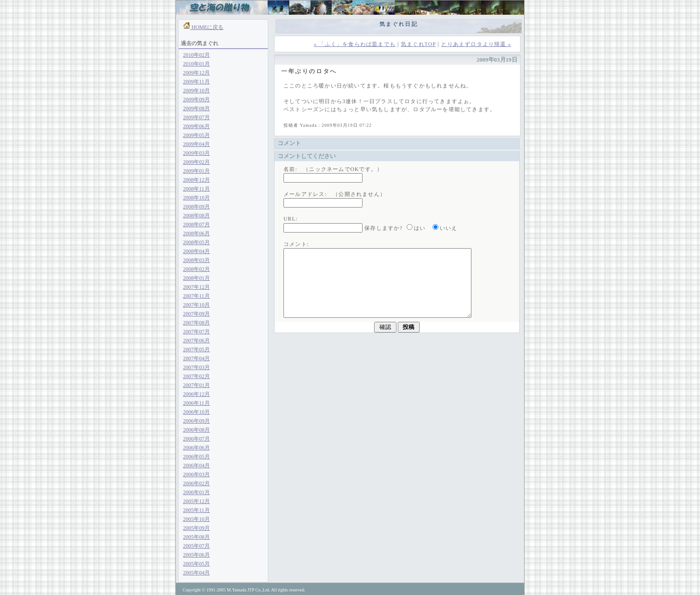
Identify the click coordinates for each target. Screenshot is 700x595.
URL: (291, 219)
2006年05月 (196, 457)
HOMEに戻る (207, 27)
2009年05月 (196, 135)
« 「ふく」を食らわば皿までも (355, 44)
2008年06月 (196, 233)
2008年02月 (196, 269)
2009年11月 (196, 82)
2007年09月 (196, 314)
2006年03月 (196, 474)
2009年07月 (196, 117)
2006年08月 (196, 430)
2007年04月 (196, 358)
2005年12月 (196, 501)
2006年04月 (196, 466)
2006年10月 (196, 412)
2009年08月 (196, 108)
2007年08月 (196, 323)
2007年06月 (196, 341)
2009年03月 (196, 153)
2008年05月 (196, 242)
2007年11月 (196, 296)
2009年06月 (196, 126)
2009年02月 (196, 162)
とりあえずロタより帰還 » (476, 44)
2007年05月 (196, 350)
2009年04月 (196, 144)
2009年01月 (196, 171)
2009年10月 (196, 91)
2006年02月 (196, 483)
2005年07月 (196, 546)
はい (420, 228)
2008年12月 (196, 180)
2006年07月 (196, 439)
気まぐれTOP (418, 44)
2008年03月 (196, 260)
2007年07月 (196, 332)
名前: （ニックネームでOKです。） (333, 169)
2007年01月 (196, 385)
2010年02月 (196, 55)
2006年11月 (196, 403)
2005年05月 (196, 564)
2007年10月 (196, 305)
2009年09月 (196, 100)
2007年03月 (196, 367)
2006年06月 (196, 448)
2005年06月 (196, 555)
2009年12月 (196, 73)
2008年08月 (196, 216)
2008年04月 (196, 251)
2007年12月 (196, 287)
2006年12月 (196, 394)
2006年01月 (196, 492)
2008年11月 (196, 189)
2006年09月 (196, 421)
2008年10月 (196, 198)
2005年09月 (196, 528)
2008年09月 (196, 207)
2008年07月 (196, 225)
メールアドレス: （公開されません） (335, 194)
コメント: (296, 244)
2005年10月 (196, 519)
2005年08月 (196, 537)
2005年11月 (196, 510)
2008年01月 (196, 278)
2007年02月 (196, 376)
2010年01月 (196, 64)
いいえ (449, 228)
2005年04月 (196, 573)
